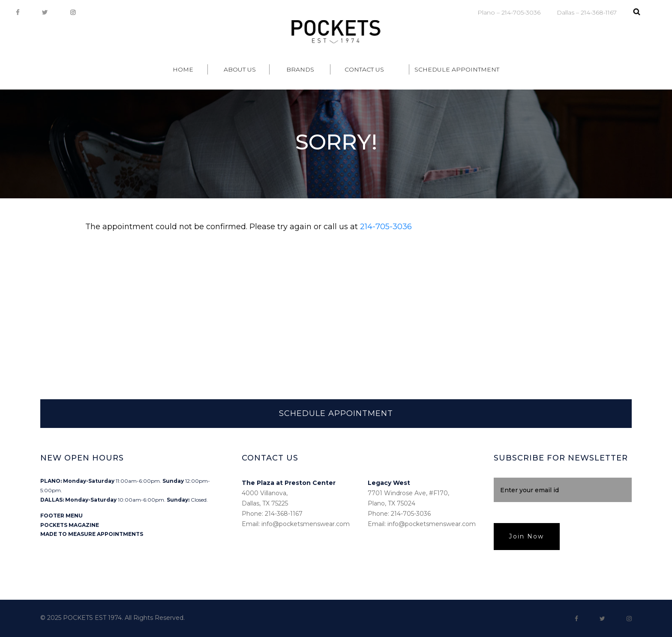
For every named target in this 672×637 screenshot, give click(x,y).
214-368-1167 (284, 514)
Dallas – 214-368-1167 (587, 12)
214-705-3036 (386, 227)
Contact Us (364, 69)
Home (183, 69)
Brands (300, 69)
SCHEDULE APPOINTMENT (336, 413)
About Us (240, 69)
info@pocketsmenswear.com (306, 524)
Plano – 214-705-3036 (509, 12)
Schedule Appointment (457, 69)
